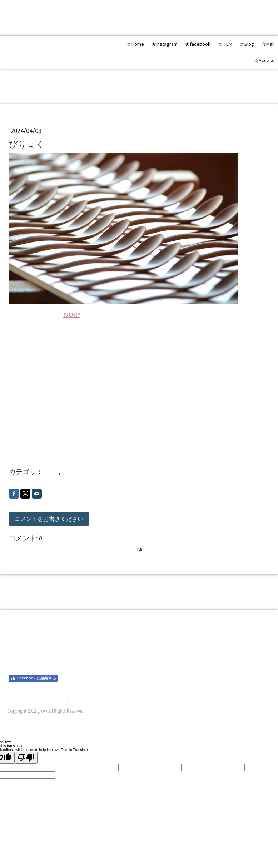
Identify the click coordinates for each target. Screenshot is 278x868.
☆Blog (247, 44)
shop (51, 472)
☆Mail (268, 44)
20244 (70, 472)
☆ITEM (225, 44)
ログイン (262, 719)
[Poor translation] (26, 758)
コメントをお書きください (49, 519)
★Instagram (164, 44)
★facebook (198, 44)
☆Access (264, 60)
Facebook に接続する (33, 678)
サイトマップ (83, 702)
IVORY (72, 315)
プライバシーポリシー (43, 702)
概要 (12, 702)
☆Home (135, 44)
